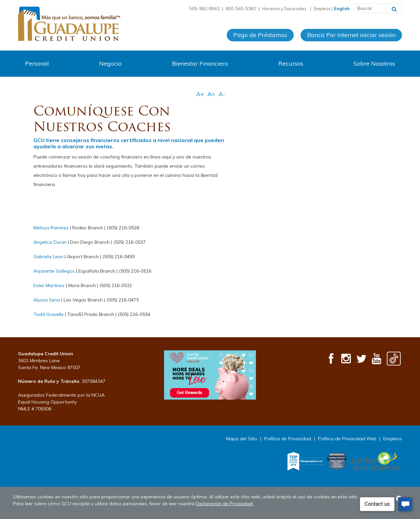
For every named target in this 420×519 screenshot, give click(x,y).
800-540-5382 (241, 9)
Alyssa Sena (47, 300)
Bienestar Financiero (200, 63)
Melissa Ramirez (51, 228)
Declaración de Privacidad (224, 504)
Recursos (291, 63)
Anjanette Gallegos (54, 271)
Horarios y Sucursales (285, 9)
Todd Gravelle (49, 314)
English (342, 9)
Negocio (110, 63)
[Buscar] (394, 8)
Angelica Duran (50, 242)
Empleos (322, 9)
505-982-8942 (204, 9)
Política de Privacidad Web (347, 439)
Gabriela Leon (48, 257)
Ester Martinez (49, 285)
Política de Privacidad (288, 439)
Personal (37, 63)
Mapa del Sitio (242, 439)
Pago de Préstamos (260, 36)
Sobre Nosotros (374, 63)
